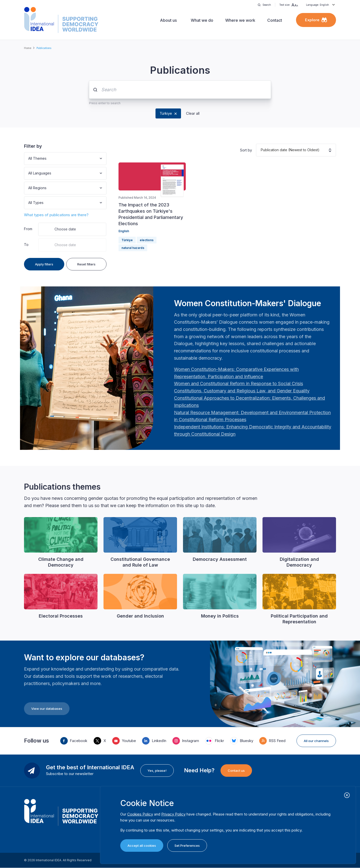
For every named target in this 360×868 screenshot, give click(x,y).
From (28, 229)
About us (168, 20)
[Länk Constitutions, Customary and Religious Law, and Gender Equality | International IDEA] (242, 391)
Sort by (246, 150)
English (124, 231)
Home (28, 48)
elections (147, 240)
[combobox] (29, 159)
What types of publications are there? (56, 215)
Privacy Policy (173, 814)
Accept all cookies (142, 846)
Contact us (236, 771)
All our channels (316, 741)
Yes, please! (157, 771)
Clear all (193, 113)
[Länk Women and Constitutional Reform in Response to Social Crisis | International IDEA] (238, 384)
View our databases (47, 709)
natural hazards (133, 248)
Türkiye (166, 113)
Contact (275, 20)
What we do (202, 20)
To (26, 245)
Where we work (240, 20)
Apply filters (44, 264)
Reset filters (86, 264)
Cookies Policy (140, 814)
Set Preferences (187, 846)
